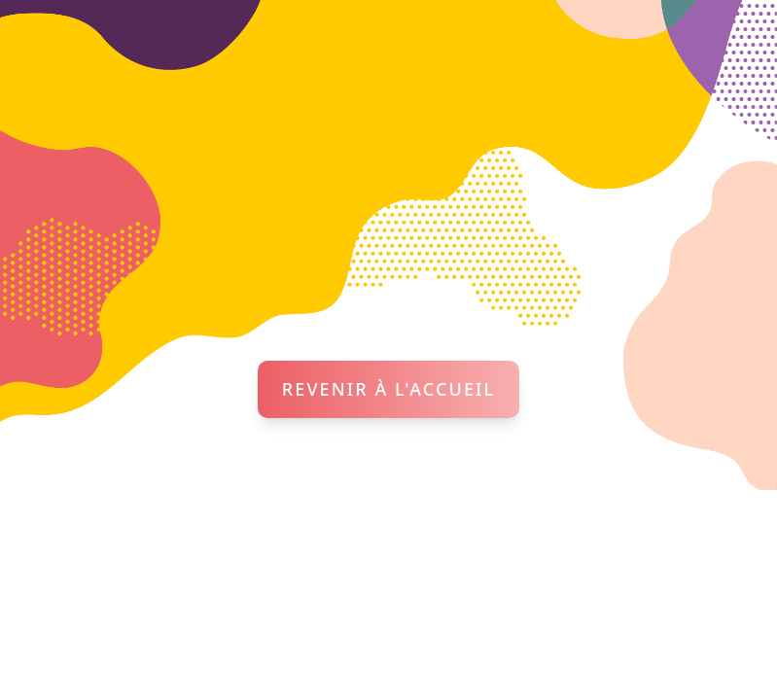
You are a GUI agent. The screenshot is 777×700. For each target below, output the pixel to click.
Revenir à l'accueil (388, 389)
